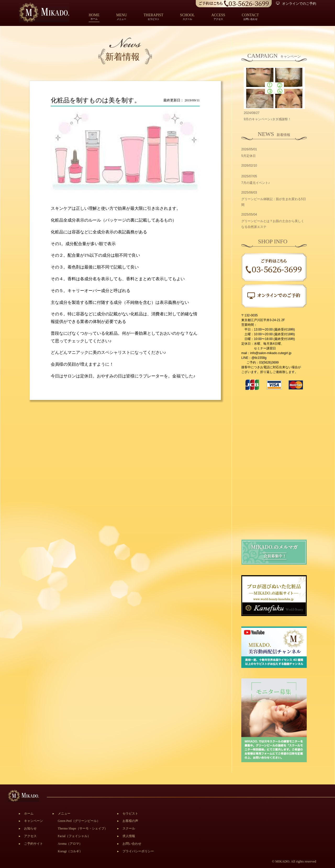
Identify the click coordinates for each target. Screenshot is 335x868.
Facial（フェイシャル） (74, 836)
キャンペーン (33, 821)
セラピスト (130, 814)
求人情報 (129, 836)
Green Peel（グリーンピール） (79, 821)
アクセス (30, 836)
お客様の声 (130, 821)
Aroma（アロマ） (70, 844)
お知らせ (30, 828)
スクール (129, 828)
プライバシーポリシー (138, 851)
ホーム (94, 17)
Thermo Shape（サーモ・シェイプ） (83, 828)
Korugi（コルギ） (70, 851)
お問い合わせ (132, 844)
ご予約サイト (33, 844)
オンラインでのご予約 (296, 4)
